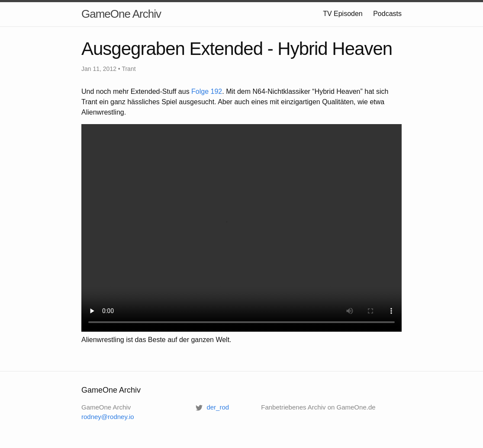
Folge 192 (207, 91)
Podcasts (387, 14)
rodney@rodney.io (108, 417)
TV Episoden (343, 14)
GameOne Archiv (121, 14)
